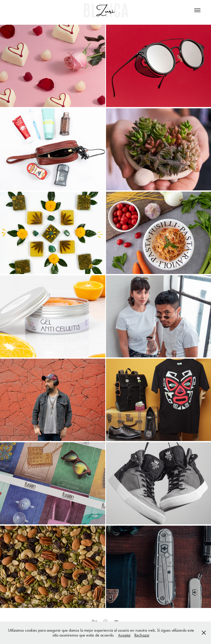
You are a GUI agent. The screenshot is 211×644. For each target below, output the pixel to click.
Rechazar (142, 635)
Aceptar (124, 635)
